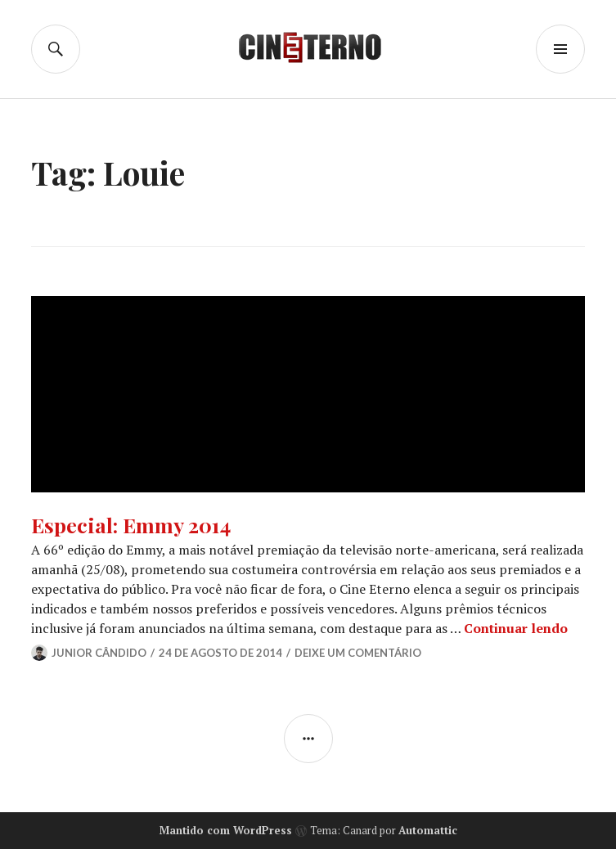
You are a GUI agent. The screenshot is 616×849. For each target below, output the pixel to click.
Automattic (428, 830)
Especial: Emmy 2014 (131, 525)
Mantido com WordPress (226, 830)
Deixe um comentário (358, 653)
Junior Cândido (99, 653)
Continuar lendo (516, 628)
